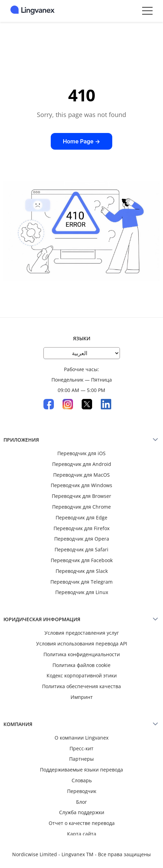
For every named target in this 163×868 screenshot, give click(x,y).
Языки (82, 338)
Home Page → (82, 141)
